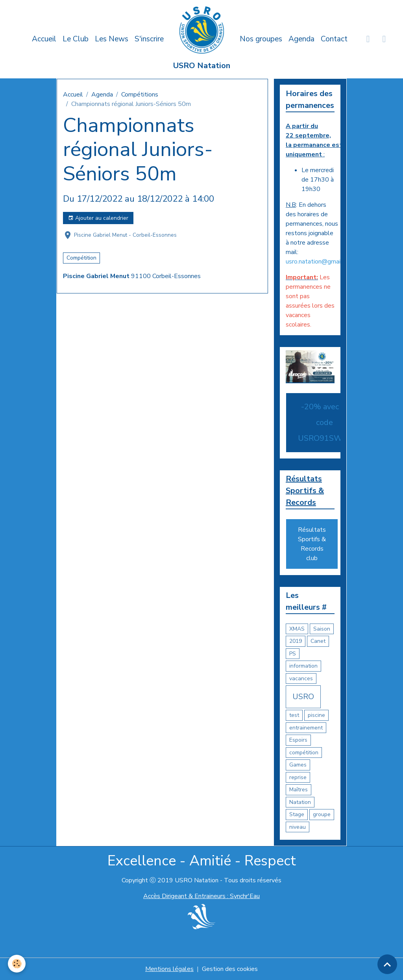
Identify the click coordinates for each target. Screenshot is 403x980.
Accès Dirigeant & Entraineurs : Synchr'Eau (201, 896)
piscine (316, 715)
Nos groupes (261, 39)
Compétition (81, 258)
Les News (112, 39)
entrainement (306, 728)
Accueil (44, 39)
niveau (298, 827)
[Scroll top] (387, 964)
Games (298, 765)
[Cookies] (17, 964)
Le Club (76, 39)
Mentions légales (169, 969)
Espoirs (298, 740)
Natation (300, 802)
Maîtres (299, 790)
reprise (298, 777)
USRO (303, 697)
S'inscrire (149, 39)
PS (293, 654)
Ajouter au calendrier (98, 218)
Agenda (301, 39)
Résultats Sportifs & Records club (312, 544)
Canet (318, 641)
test (294, 715)
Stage (297, 814)
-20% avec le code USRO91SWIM (324, 422)
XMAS (297, 629)
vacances (301, 678)
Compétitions (140, 95)
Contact (334, 39)
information (303, 666)
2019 (296, 641)
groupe (322, 814)
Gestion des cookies (230, 969)
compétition (304, 753)
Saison (322, 629)
